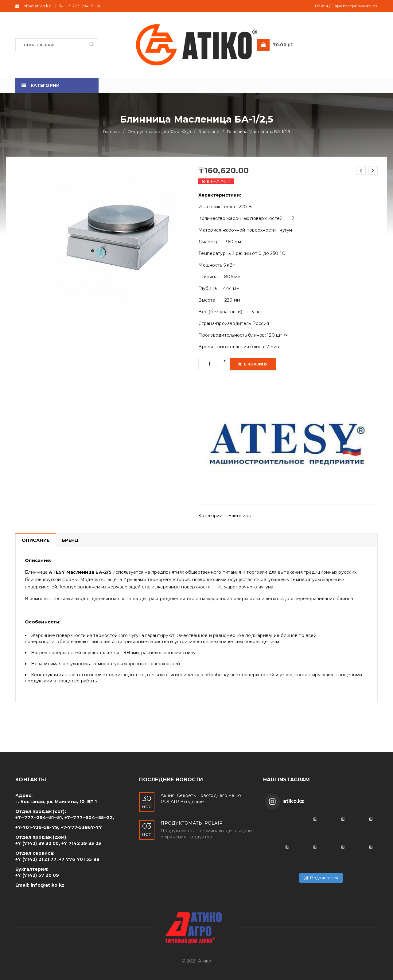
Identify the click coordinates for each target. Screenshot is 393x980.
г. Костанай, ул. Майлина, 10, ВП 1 (56, 802)
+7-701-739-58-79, (37, 827)
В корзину (256, 364)
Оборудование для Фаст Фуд (159, 131)
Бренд (70, 540)
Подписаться (321, 878)
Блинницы (209, 131)
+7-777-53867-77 (82, 827)
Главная (112, 131)
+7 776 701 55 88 (79, 859)
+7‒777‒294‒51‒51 (83, 6)
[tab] (35, 540)
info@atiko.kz (48, 885)
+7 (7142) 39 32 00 (37, 843)
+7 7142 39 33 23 (81, 843)
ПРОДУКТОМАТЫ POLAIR (192, 823)
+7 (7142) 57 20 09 (37, 875)
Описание (36, 540)
